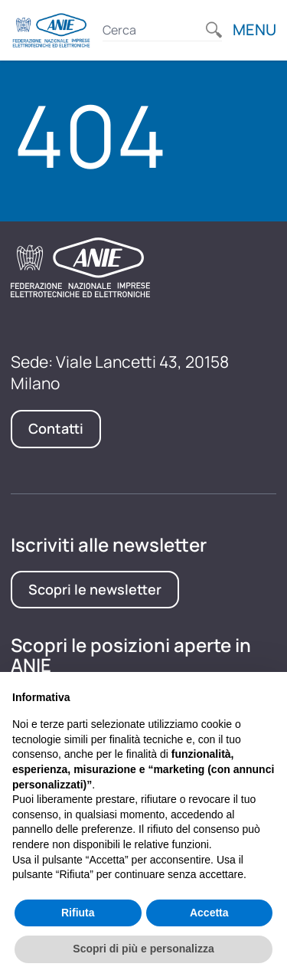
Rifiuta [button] (78, 913)
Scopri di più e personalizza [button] (143, 949)
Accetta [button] (209, 913)
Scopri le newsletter (95, 589)
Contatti (56, 428)
